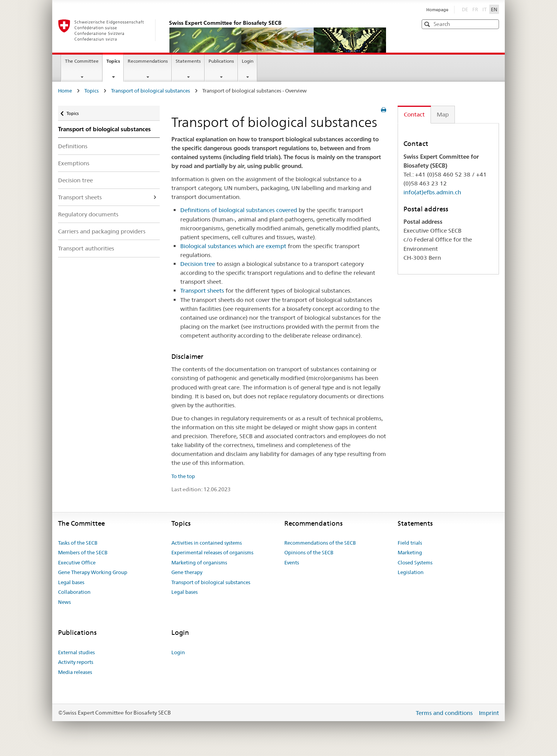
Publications (221, 61)
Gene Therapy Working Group (93, 572)
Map (443, 114)
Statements (188, 61)
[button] (492, 24)
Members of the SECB (83, 552)
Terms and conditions (445, 713)
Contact (414, 114)
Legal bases (71, 582)
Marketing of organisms (199, 562)
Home (65, 91)
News (64, 602)
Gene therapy (187, 572)
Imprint (489, 713)
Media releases (75, 672)
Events (292, 562)
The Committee (82, 61)
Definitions (73, 146)
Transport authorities (86, 248)
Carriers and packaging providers (102, 231)
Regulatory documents (88, 214)
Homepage (437, 10)
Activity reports (76, 662)
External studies (76, 652)
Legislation (411, 572)
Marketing (410, 552)
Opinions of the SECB (309, 552)
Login (248, 61)
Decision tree (75, 180)
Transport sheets (80, 197)
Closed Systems (415, 562)
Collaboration (74, 592)
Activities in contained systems (207, 543)
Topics (115, 63)
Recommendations (148, 61)
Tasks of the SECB (78, 543)
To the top (183, 476)
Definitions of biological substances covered (239, 210)
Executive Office (77, 562)
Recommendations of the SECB (320, 543)
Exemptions (74, 163)
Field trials (410, 543)
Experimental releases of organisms (212, 552)
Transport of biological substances (150, 91)
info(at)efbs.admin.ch (432, 192)
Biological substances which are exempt (233, 246)
